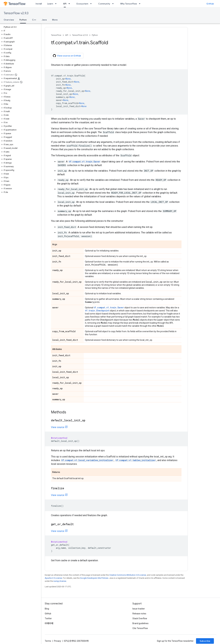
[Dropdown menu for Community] (114, 4)
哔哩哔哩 (49, 623)
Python (95, 35)
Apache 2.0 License (53, 578)
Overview (9, 20)
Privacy (57, 641)
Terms (48, 641)
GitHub (210, 4)
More (55, 20)
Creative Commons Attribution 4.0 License (128, 575)
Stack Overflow (140, 618)
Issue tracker (139, 609)
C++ (34, 20)
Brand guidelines (140, 623)
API (67, 35)
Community (104, 4)
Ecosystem (82, 4)
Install (39, 4)
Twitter (48, 618)
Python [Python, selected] (23, 20)
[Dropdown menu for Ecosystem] (92, 4)
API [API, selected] (65, 4)
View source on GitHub (67, 56)
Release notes (139, 614)
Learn (50, 4)
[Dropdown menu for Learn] (57, 4)
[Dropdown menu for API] (70, 4)
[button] (20, 31)
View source (58, 427)
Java (44, 20)
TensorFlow (56, 35)
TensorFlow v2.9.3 (16, 13)
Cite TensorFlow (140, 628)
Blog (47, 609)
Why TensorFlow (129, 4)
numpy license (60, 581)
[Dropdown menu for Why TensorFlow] (141, 4)
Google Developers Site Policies (94, 578)
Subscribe (205, 641)
